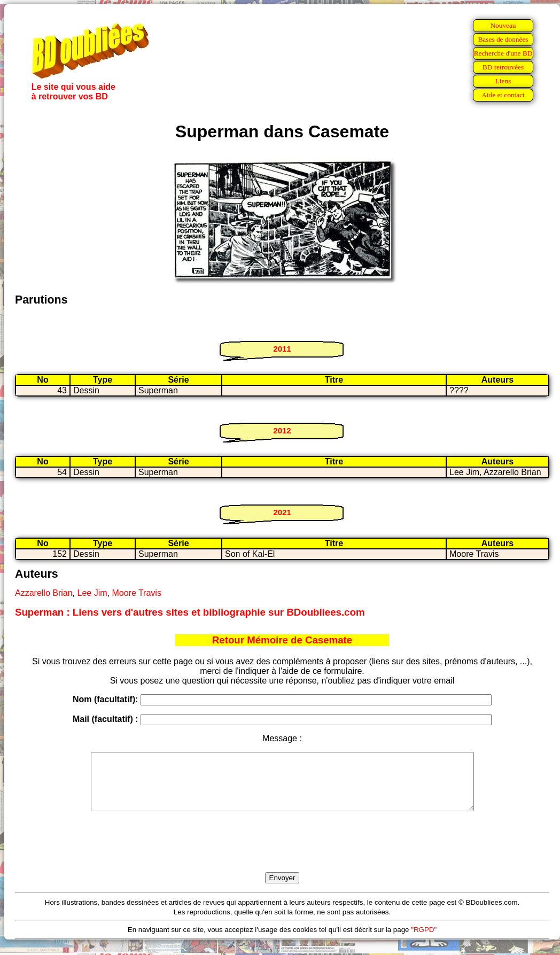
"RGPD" (424, 941)
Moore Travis (136, 593)
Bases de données (503, 39)
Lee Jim (92, 593)
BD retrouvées (503, 67)
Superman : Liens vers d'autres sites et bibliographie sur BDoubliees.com (190, 612)
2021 (282, 512)
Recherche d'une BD (503, 53)
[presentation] (282, 854)
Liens (503, 81)
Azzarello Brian (44, 593)
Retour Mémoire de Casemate (282, 640)
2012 (282, 430)
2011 (282, 349)
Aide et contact (503, 95)
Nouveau (503, 25)
